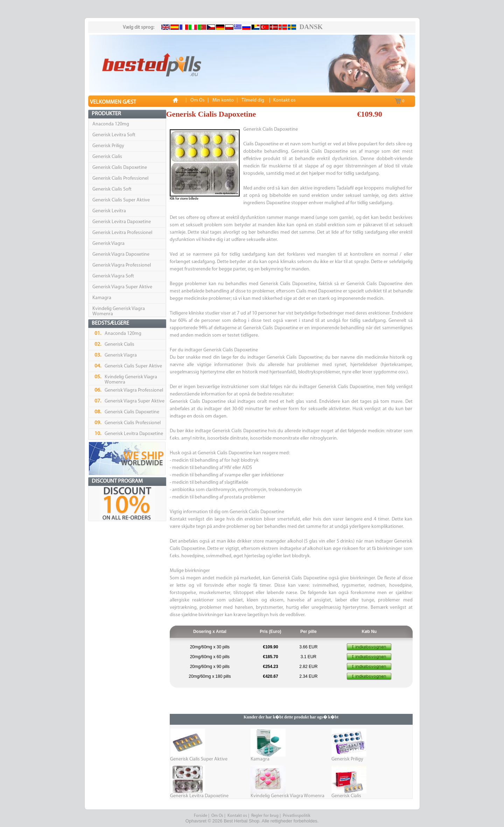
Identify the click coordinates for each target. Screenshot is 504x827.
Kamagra (102, 298)
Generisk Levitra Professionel (122, 233)
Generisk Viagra (108, 244)
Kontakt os (237, 816)
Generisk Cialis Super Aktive (121, 200)
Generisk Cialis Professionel (120, 178)
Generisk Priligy (108, 146)
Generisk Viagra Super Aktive (122, 287)
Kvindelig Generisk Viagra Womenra (288, 796)
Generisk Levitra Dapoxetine (122, 222)
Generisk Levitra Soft (114, 135)
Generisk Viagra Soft (113, 276)
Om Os (217, 816)
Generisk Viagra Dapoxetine (121, 254)
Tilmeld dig (253, 100)
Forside (201, 816)
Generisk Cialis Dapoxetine (120, 168)
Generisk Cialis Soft (112, 189)
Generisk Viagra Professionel (122, 265)
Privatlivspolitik (297, 816)
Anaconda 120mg (111, 124)
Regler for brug (265, 816)
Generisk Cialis (107, 157)
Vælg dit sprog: (139, 27)
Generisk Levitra (109, 211)
